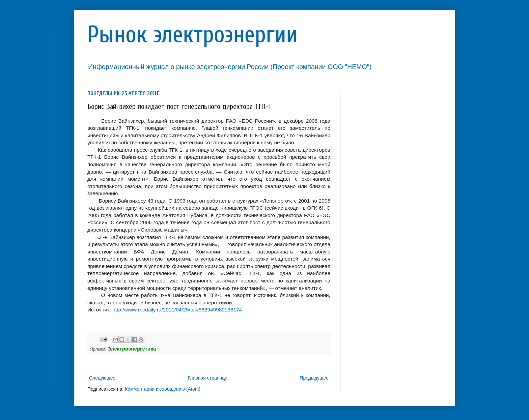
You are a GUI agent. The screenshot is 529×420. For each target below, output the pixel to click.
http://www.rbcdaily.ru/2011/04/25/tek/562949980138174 (177, 310)
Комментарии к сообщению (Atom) (163, 389)
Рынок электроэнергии (192, 35)
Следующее (102, 378)
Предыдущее (314, 378)
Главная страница (208, 378)
